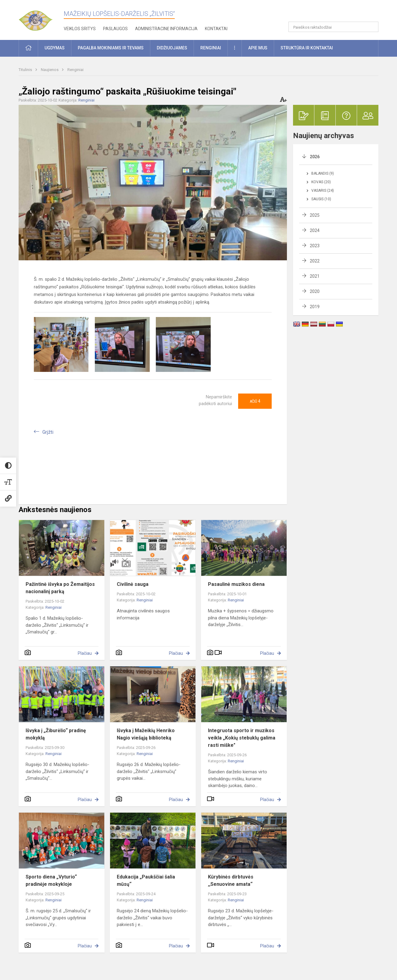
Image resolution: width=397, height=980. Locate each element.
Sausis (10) (321, 199)
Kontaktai (216, 29)
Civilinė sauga (133, 584)
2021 (315, 276)
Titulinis (26, 70)
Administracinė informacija (166, 29)
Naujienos (50, 70)
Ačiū (255, 401)
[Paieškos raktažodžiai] (333, 27)
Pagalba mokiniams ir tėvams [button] (111, 48)
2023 (315, 246)
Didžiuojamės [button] (172, 48)
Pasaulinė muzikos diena (236, 584)
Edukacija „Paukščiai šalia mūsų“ (146, 880)
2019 (315, 307)
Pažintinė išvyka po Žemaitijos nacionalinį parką (60, 588)
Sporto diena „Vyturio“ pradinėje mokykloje (51, 880)
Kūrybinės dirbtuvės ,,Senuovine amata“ (231, 880)
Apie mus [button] (258, 48)
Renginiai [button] (211, 48)
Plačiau (85, 653)
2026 (315, 157)
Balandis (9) (323, 173)
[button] (337, 13)
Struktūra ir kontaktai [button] (307, 48)
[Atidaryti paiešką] (372, 27)
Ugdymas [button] (55, 48)
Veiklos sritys (80, 29)
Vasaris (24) (323, 191)
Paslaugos (115, 29)
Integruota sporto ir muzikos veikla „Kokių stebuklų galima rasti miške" (242, 738)
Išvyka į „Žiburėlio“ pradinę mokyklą (56, 734)
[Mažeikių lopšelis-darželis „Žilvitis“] (41, 18)
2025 (315, 215)
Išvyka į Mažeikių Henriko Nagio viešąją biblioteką (146, 734)
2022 (315, 261)
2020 (315, 291)
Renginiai (75, 70)
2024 (315, 230)
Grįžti (48, 432)
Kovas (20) (321, 182)
